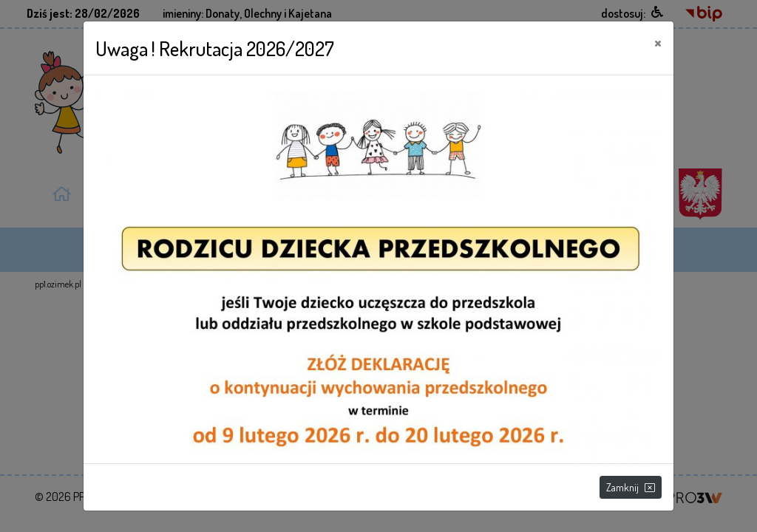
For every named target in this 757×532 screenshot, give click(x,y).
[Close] (658, 42)
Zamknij (631, 487)
